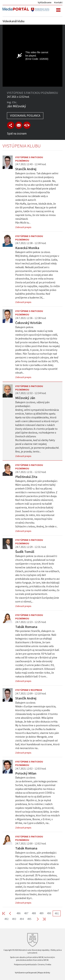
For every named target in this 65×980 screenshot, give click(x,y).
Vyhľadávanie (45, 2)
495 (29, 919)
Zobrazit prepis (23, 227)
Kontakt (58, 2)
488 (34, 913)
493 (14, 919)
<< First (6, 913)
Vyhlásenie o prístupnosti (26, 973)
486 (19, 913)
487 (26, 913)
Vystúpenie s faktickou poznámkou (29, 159)
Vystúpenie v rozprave (29, 690)
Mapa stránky (44, 973)
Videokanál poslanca (25, 116)
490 (49, 913)
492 (6, 919)
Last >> (42, 919)
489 (41, 913)
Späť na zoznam (17, 133)
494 (22, 919)
